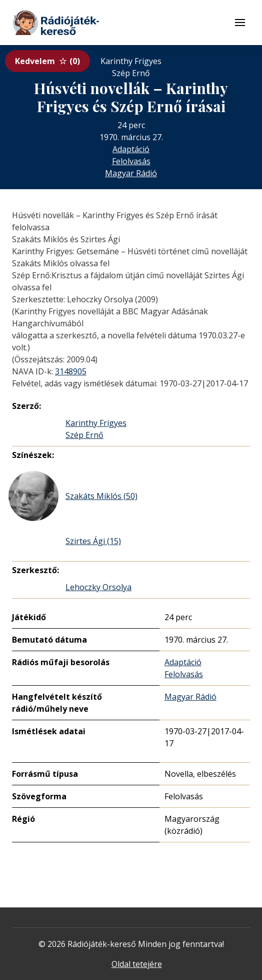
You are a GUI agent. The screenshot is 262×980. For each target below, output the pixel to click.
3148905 (71, 371)
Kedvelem (47, 61)
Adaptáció (131, 149)
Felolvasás (131, 161)
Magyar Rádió (131, 173)
